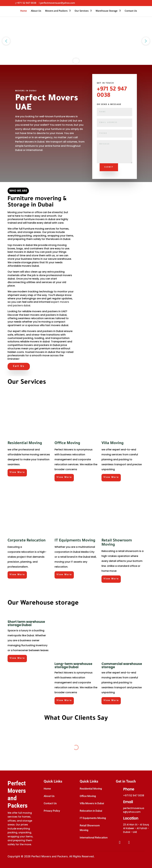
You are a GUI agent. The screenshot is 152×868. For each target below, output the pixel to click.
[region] (76, 41)
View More (17, 473)
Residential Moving (91, 789)
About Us (36, 11)
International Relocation (94, 838)
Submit (109, 167)
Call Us (19, 366)
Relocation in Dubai (91, 811)
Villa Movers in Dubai (92, 803)
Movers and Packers (56, 11)
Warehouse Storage (107, 11)
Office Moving (88, 796)
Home (24, 11)
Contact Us (131, 11)
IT (72, 562)
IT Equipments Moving (93, 818)
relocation (27, 552)
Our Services (82, 11)
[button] (6, 41)
